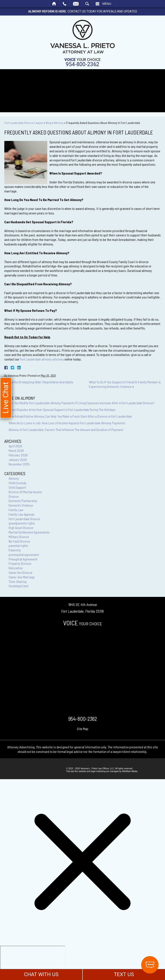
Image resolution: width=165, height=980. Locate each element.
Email (76, 4)
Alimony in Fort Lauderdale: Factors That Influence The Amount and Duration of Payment (66, 430)
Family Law (16, 510)
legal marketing (98, 771)
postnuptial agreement (24, 555)
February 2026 (18, 455)
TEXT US (124, 974)
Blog (48, 123)
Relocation (16, 568)
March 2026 (16, 450)
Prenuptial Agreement (23, 559)
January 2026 (18, 460)
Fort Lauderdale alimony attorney (42, 359)
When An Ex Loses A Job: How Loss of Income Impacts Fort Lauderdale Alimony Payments (67, 423)
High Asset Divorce (21, 528)
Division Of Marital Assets (25, 492)
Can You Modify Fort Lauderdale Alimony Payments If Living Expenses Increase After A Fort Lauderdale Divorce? (82, 403)
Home (54, 4)
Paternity (15, 550)
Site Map (83, 729)
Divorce (14, 496)
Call (65, 4)
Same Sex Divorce (21, 572)
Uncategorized (18, 586)
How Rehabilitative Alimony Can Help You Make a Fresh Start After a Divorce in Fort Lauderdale (70, 416)
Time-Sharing (18, 581)
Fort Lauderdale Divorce (24, 519)
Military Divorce (19, 537)
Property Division (20, 563)
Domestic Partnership (23, 501)
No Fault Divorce (19, 541)
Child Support (17, 487)
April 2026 (15, 446)
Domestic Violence (21, 505)
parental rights (18, 545)
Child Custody (18, 483)
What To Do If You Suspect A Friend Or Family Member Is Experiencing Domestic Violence (125, 384)
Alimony (59, 123)
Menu (107, 4)
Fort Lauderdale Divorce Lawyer (24, 123)
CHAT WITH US (41, 974)
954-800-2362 (82, 64)
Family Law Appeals (22, 514)
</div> (33, 962)
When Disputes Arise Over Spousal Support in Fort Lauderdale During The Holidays (62, 410)
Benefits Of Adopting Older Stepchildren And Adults (40, 382)
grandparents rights (22, 523)
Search (87, 4)
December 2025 (19, 464)
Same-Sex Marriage (22, 577)
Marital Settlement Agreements (29, 532)
